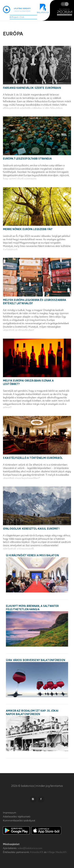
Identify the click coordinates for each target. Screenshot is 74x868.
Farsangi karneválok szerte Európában (32, 88)
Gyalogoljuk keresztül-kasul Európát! (31, 529)
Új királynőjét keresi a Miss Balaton (32, 555)
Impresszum (10, 813)
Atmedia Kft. (37, 852)
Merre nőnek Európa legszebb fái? (28, 229)
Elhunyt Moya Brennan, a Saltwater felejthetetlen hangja (32, 608)
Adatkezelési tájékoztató (17, 817)
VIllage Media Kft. (57, 852)
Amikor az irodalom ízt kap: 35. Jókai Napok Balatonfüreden (32, 713)
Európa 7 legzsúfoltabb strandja (27, 159)
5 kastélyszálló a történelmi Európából (33, 458)
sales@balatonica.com (30, 848)
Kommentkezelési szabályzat (19, 821)
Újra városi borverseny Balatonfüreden (36, 660)
